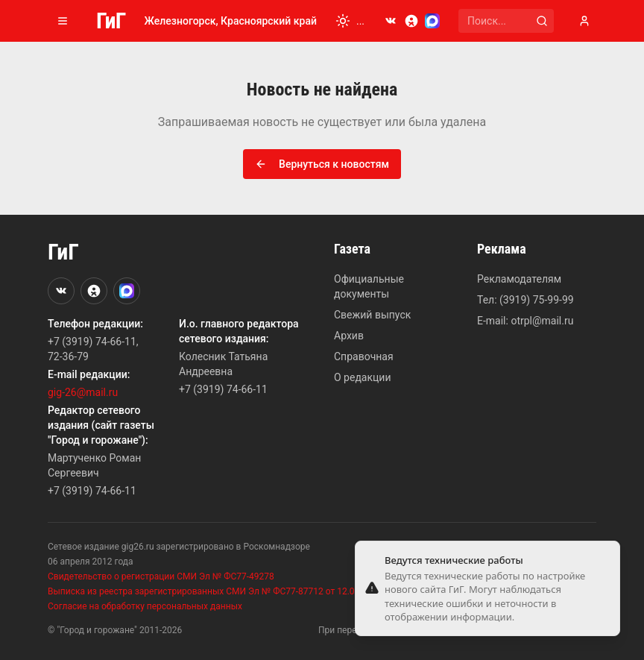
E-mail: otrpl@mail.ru (525, 321)
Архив (349, 336)
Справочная (364, 356)
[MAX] (432, 21)
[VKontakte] (391, 21)
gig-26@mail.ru (83, 392)
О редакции (362, 377)
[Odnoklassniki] (411, 21)
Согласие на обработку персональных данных (145, 606)
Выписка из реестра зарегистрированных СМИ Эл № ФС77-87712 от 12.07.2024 (215, 591)
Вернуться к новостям (322, 164)
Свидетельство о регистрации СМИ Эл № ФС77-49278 (161, 576)
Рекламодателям (519, 279)
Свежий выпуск (372, 315)
